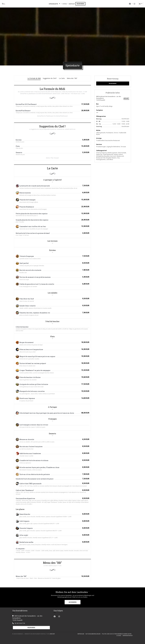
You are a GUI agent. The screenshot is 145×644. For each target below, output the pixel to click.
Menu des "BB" (72, 78)
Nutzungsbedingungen (94, 634)
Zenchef (52, 634)
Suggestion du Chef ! (50, 78)
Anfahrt (126, 98)
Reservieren (80, 4)
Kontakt (72, 4)
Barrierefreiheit (128, 636)
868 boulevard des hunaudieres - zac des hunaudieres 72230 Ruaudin (109, 98)
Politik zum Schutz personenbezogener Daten (117, 634)
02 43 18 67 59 (20, 623)
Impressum (82, 634)
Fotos (65, 4)
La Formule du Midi (34, 78)
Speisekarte (55, 4)
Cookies (119, 636)
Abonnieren (73, 602)
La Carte (62, 78)
